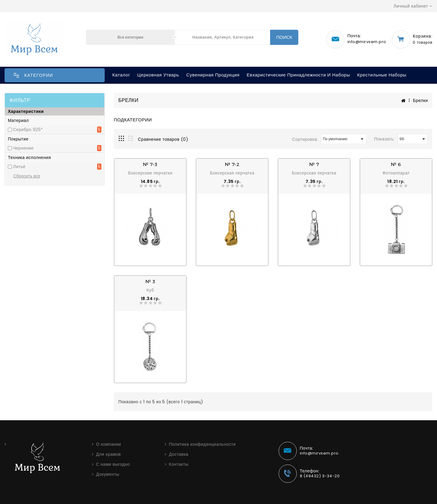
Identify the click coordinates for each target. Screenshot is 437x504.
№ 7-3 (150, 164)
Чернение (23, 148)
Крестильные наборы (382, 75)
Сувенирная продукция (213, 75)
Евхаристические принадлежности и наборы (298, 75)
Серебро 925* (28, 130)
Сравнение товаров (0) (163, 139)
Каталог (121, 75)
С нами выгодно (113, 464)
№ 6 (396, 164)
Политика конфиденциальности (202, 444)
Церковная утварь (158, 75)
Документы (108, 474)
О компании (109, 444)
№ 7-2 (232, 164)
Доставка (179, 454)
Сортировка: (305, 139)
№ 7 (314, 164)
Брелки (420, 100)
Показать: (384, 139)
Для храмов (109, 454)
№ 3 (150, 281)
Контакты (179, 464)
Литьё (19, 167)
